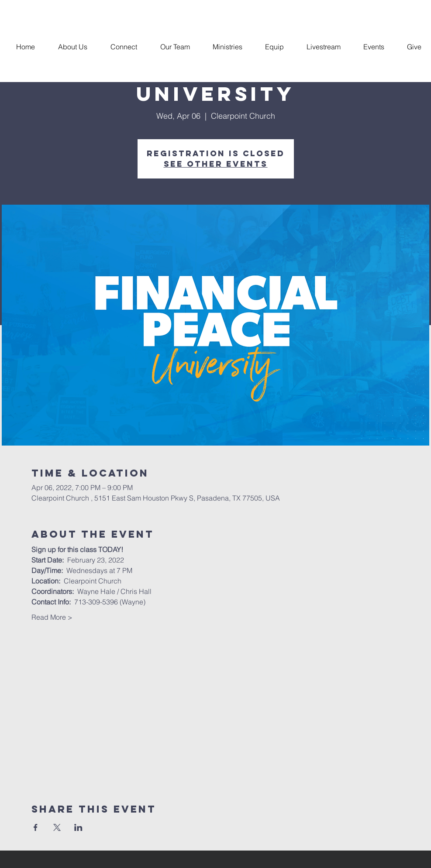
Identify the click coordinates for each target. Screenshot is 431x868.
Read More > (52, 617)
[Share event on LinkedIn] (78, 827)
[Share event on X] (57, 827)
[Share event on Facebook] (36, 827)
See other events (216, 164)
